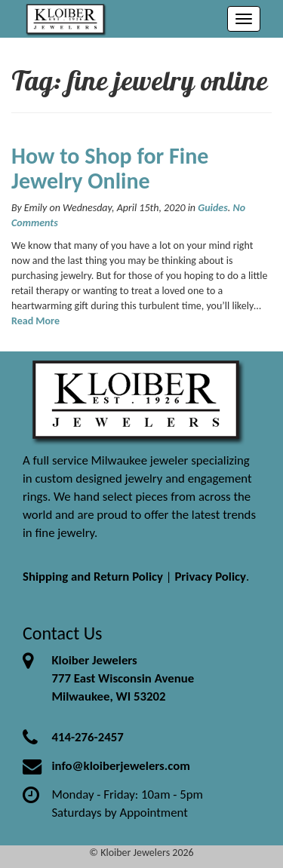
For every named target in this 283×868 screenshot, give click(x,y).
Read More (35, 321)
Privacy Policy (210, 577)
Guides (213, 208)
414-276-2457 (87, 737)
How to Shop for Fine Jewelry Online (110, 168)
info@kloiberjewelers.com (121, 766)
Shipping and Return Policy (93, 577)
